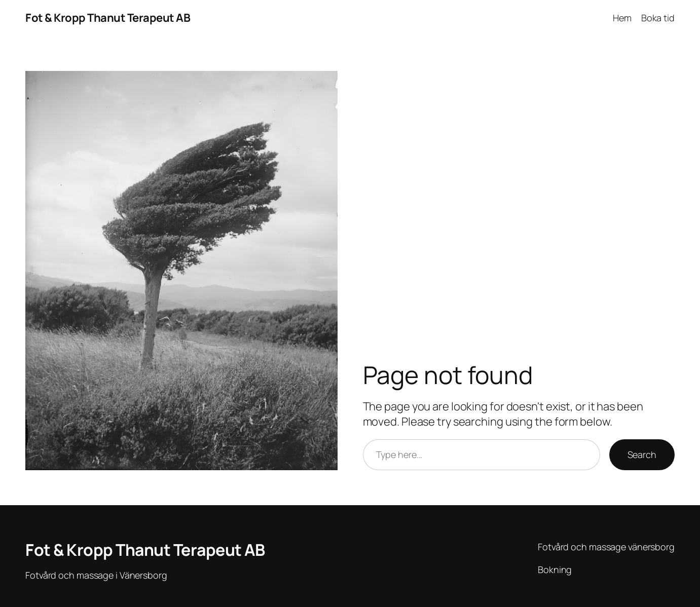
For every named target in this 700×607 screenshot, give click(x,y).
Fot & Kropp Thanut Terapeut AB (108, 18)
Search (642, 454)
